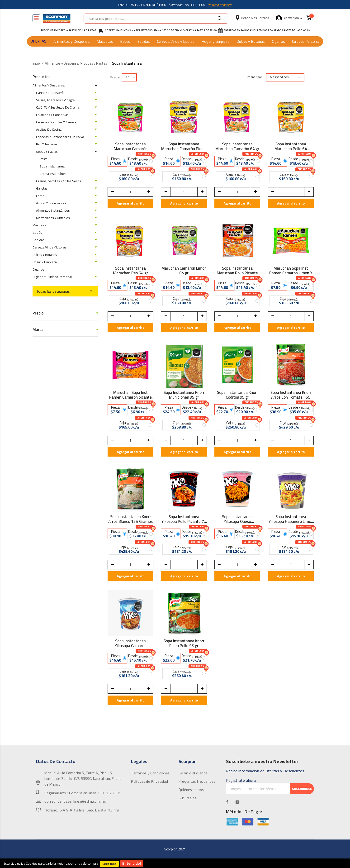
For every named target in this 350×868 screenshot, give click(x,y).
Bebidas (144, 41)
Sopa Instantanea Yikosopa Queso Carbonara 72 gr (237, 519)
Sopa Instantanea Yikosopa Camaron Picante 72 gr (131, 643)
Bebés (125, 41)
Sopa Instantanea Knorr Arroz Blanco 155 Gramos (130, 519)
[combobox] (156, 19)
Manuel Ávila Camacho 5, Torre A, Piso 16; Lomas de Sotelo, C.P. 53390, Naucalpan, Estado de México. (84, 779)
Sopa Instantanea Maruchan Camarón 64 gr (237, 146)
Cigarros (278, 41)
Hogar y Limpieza (215, 41)
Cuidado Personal (306, 41)
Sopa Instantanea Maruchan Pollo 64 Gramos (291, 146)
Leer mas (109, 864)
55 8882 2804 (109, 793)
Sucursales (187, 798)
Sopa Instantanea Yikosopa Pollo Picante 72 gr (184, 519)
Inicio (36, 64)
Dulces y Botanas (251, 41)
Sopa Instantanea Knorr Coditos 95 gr (237, 395)
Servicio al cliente (193, 773)
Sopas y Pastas (95, 64)
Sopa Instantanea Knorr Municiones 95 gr (184, 395)
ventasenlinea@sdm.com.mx (82, 801)
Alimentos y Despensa (71, 41)
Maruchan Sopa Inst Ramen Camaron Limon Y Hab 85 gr (291, 271)
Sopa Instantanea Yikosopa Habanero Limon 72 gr (291, 519)
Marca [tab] (38, 330)
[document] (175, 863)
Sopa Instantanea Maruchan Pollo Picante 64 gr (237, 271)
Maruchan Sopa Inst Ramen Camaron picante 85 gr (130, 395)
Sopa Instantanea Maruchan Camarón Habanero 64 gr (131, 146)
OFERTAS (38, 41)
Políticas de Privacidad (150, 782)
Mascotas (105, 41)
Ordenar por (254, 77)
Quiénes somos (191, 790)
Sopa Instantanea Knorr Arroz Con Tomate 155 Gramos (291, 395)
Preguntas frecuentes (197, 782)
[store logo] (57, 18)
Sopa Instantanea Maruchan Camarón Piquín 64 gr (184, 146)
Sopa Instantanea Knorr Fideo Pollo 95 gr (184, 643)
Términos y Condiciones (150, 773)
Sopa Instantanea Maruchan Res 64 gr (130, 271)
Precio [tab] (38, 313)
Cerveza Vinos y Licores (176, 41)
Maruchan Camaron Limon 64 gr (184, 271)
